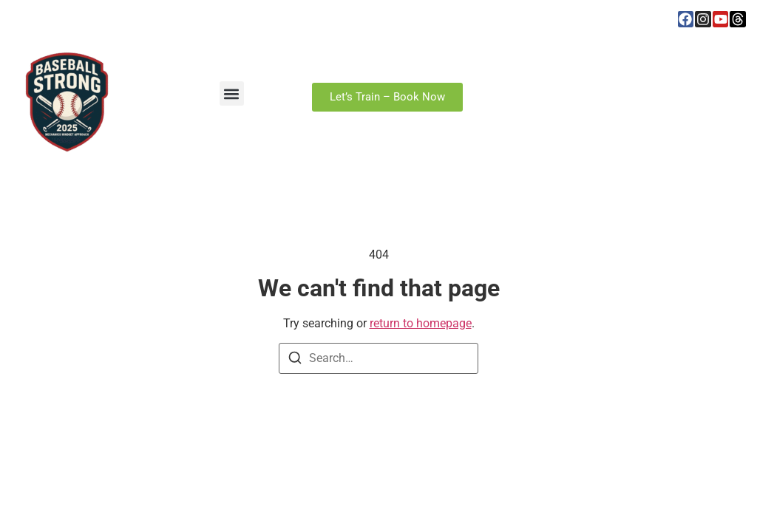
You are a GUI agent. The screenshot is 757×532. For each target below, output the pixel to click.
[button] (232, 93)
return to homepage (421, 323)
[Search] (295, 360)
